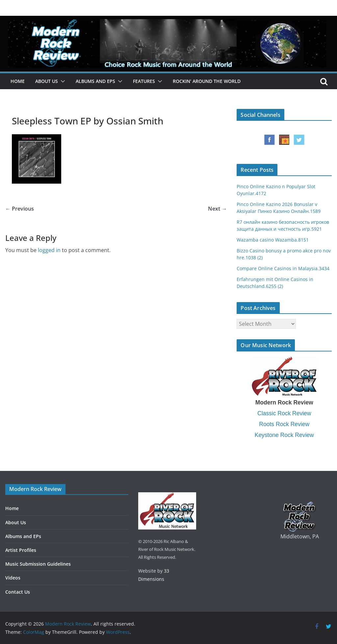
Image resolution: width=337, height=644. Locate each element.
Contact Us (18, 592)
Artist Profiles (21, 550)
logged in (49, 250)
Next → (217, 209)
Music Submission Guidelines (38, 564)
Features (144, 81)
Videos (13, 578)
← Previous (20, 209)
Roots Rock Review (284, 424)
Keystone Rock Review (284, 435)
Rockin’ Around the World (207, 81)
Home (18, 81)
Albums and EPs (95, 81)
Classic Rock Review (284, 413)
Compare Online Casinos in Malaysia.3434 (283, 268)
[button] (62, 81)
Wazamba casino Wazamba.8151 (273, 240)
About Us (47, 81)
